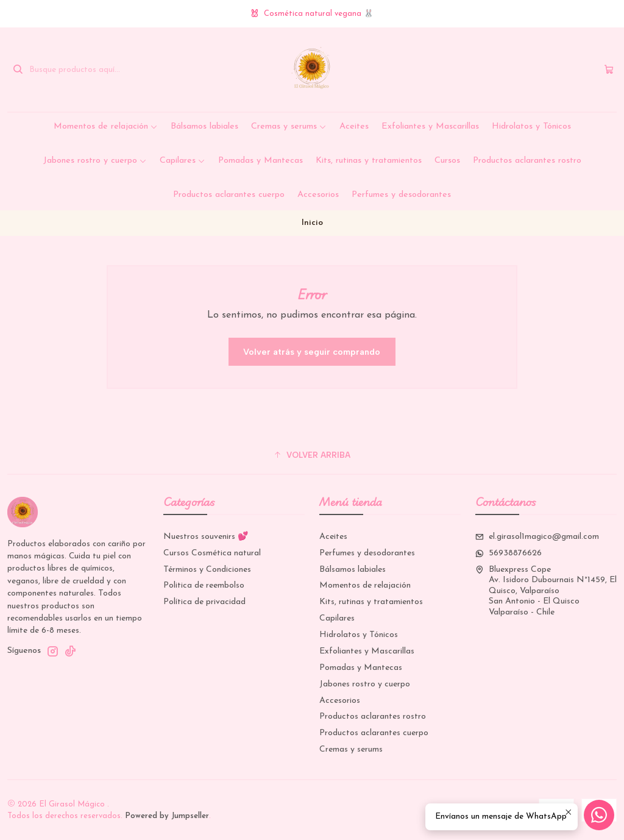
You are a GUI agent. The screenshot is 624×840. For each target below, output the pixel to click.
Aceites (354, 126)
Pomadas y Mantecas (261, 161)
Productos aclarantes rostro (527, 161)
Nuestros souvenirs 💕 (206, 537)
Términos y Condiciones (207, 570)
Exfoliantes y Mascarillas (430, 126)
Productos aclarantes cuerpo (229, 195)
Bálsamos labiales (204, 126)
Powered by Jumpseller (167, 816)
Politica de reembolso (204, 586)
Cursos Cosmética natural (212, 553)
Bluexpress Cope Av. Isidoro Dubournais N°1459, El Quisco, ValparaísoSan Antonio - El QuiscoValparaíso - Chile (546, 591)
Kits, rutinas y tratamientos (369, 161)
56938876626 (509, 553)
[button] (312, 455)
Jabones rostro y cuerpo (95, 161)
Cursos (447, 161)
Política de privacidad (204, 602)
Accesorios (318, 195)
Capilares (183, 161)
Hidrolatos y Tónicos (531, 126)
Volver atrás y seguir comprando (312, 352)
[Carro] (609, 69)
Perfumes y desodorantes (401, 195)
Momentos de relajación (106, 127)
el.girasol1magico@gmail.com (537, 537)
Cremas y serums (289, 127)
